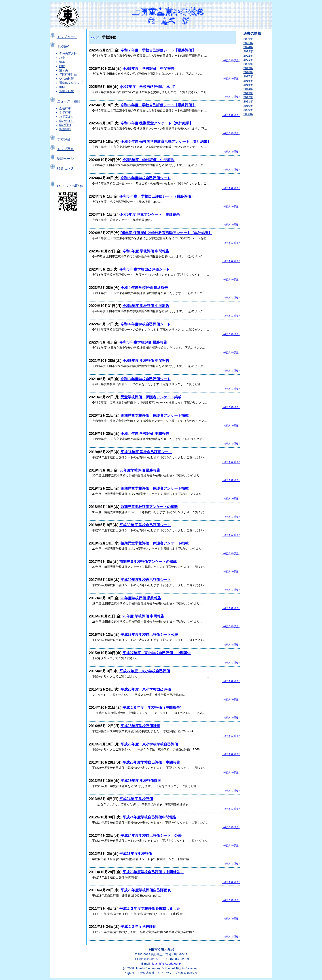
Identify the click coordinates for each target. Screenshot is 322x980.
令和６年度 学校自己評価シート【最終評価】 (158, 105)
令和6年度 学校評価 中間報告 (149, 160)
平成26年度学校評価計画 (140, 726)
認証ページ (65, 159)
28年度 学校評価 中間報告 (143, 616)
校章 (62, 58)
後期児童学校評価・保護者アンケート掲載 (155, 415)
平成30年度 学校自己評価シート (145, 525)
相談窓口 (65, 129)
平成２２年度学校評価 (138, 927)
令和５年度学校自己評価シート (144, 269)
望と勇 (64, 70)
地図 (62, 87)
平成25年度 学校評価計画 (141, 781)
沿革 (62, 62)
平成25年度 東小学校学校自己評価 (149, 744)
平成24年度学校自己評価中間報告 (150, 817)
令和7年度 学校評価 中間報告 (149, 69)
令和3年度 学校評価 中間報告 (146, 361)
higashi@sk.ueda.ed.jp (166, 964)
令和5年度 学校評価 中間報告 (146, 251)
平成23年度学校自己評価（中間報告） (153, 872)
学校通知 (65, 125)
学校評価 (64, 139)
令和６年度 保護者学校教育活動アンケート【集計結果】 (166, 142)
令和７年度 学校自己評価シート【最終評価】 (158, 50)
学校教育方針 (68, 54)
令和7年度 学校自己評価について (147, 87)
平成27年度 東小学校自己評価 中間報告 (157, 653)
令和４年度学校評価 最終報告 (144, 288)
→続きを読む (231, 60)
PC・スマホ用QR (70, 186)
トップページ (67, 37)
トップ (94, 37)
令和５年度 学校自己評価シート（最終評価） (157, 196)
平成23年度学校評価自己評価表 (146, 890)
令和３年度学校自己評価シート (146, 379)
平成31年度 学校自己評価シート (146, 452)
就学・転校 (67, 91)
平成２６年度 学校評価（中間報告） (153, 708)
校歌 (62, 66)
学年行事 (65, 112)
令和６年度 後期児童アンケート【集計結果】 (157, 123)
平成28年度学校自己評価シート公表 (149, 635)
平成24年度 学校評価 (136, 799)
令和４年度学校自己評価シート (146, 324)
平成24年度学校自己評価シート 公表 (151, 836)
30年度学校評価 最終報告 (140, 470)
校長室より (67, 117)
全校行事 (65, 108)
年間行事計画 (68, 74)
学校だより (67, 121)
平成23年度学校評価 (136, 854)
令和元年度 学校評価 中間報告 (145, 434)
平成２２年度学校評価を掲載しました (150, 908)
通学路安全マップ (71, 83)
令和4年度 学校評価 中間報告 (146, 306)
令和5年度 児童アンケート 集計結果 (149, 215)
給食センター (67, 168)
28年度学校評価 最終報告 (141, 598)
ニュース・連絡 (69, 101)
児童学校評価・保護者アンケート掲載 (151, 397)
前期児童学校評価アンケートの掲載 (149, 507)
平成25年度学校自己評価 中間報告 (151, 762)
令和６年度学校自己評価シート (146, 178)
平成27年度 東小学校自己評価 (145, 671)
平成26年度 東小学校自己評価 (146, 689)
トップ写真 (65, 149)
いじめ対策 (67, 79)
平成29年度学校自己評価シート (146, 580)
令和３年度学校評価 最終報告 (143, 342)
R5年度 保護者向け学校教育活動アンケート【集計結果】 (166, 233)
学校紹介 (64, 47)
